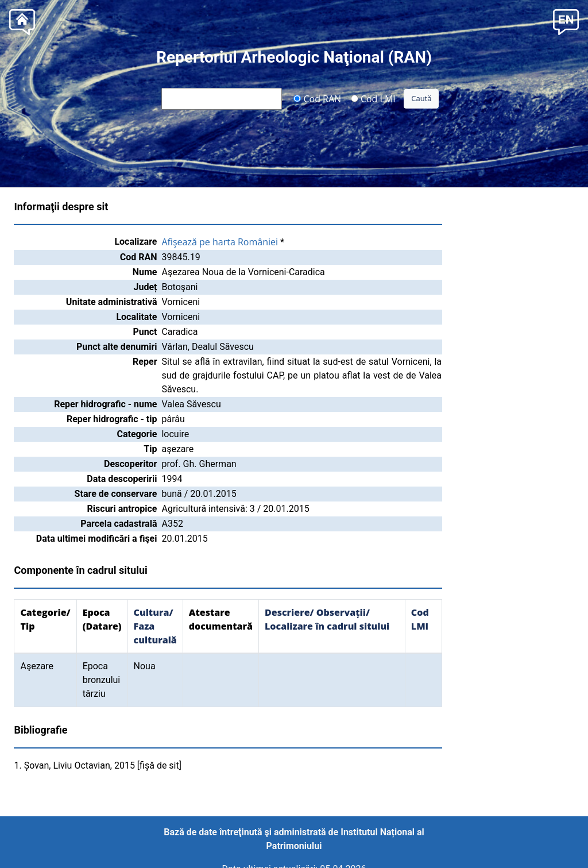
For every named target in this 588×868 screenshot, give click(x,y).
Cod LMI (373, 98)
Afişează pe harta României (220, 242)
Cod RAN (317, 98)
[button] (566, 21)
